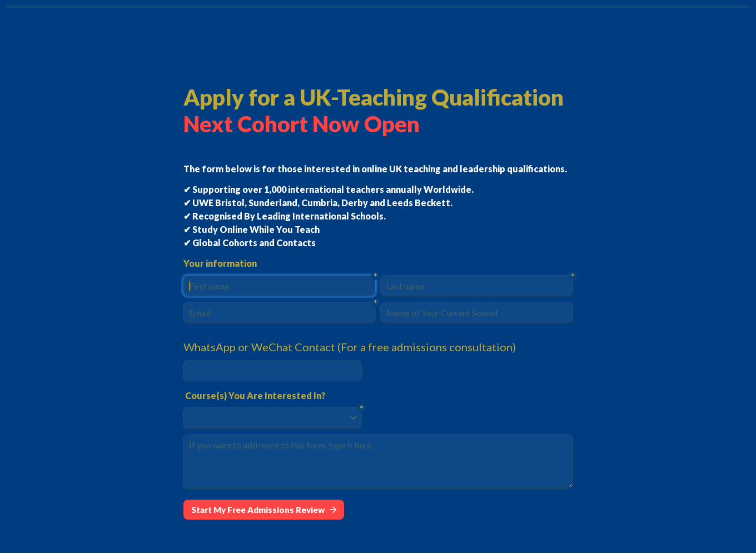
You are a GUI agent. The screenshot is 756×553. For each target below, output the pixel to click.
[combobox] (267, 418)
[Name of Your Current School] (477, 312)
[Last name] (477, 286)
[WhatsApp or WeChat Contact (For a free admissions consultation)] (272, 371)
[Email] (279, 312)
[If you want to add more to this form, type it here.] (378, 461)
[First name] (279, 286)
